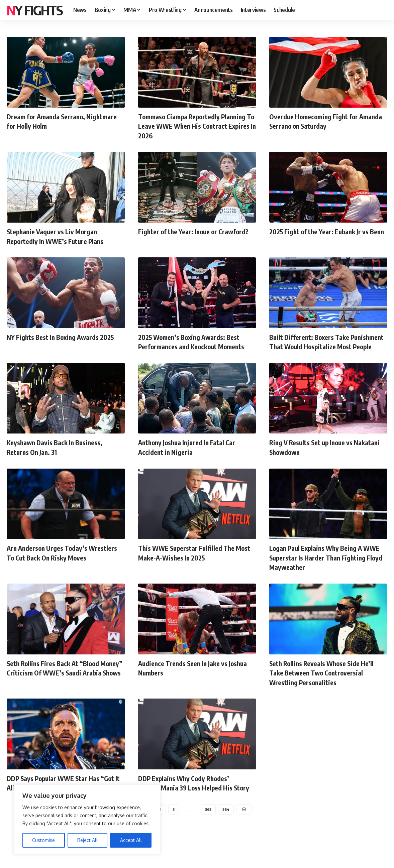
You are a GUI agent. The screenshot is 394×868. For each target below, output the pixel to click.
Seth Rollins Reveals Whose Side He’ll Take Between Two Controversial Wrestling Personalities (327, 682)
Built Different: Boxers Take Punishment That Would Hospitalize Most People (325, 346)
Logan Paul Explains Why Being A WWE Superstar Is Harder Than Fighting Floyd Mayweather (321, 567)
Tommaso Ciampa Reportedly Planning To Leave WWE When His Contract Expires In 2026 (192, 126)
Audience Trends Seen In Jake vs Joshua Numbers (188, 677)
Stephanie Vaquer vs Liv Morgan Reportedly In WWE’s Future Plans (60, 236)
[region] (87, 820)
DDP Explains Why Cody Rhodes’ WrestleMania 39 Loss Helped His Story (191, 797)
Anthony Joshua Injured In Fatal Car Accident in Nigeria (192, 457)
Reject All (87, 840)
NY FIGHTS (35, 10)
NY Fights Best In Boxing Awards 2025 (58, 342)
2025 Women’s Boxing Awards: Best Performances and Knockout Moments (195, 346)
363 (208, 829)
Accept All (131, 840)
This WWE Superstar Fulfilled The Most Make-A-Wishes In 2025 (191, 562)
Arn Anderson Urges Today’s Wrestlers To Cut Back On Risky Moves (56, 567)
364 (227, 829)
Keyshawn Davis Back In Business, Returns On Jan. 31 (60, 457)
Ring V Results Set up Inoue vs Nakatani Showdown (316, 457)
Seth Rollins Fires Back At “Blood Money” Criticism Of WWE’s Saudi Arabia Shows (61, 682)
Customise (43, 840)
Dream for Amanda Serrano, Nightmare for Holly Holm (50, 121)
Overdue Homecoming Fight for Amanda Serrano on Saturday (319, 121)
